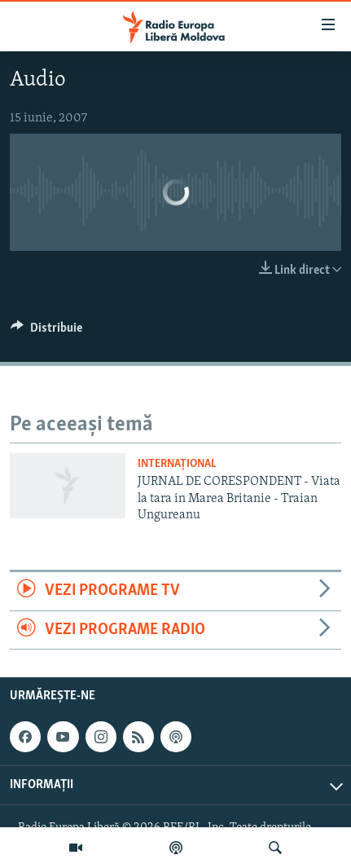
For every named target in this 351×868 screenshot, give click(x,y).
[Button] (46, 332)
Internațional (177, 464)
